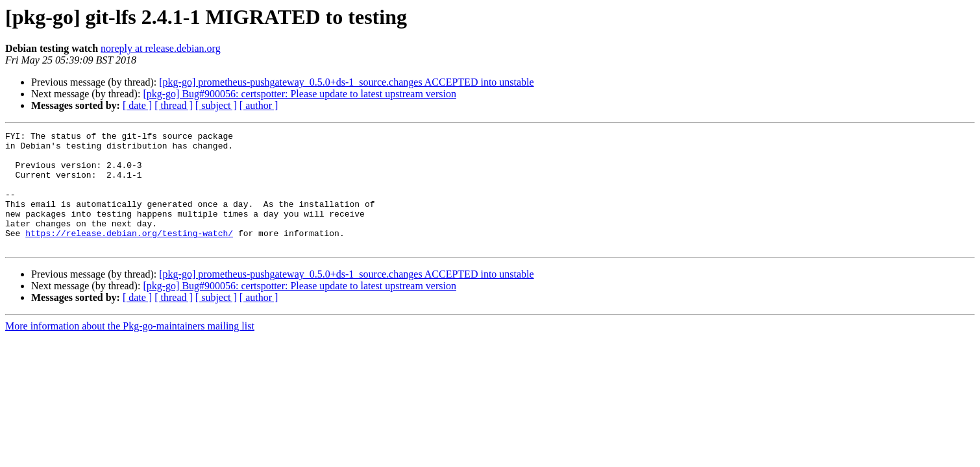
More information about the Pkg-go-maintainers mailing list (130, 349)
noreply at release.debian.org (161, 48)
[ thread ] (174, 105)
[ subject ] (216, 105)
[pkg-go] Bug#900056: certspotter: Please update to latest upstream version (300, 94)
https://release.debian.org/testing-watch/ (129, 254)
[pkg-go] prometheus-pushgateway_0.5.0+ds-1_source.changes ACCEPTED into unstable (346, 82)
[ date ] (137, 105)
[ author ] (259, 105)
